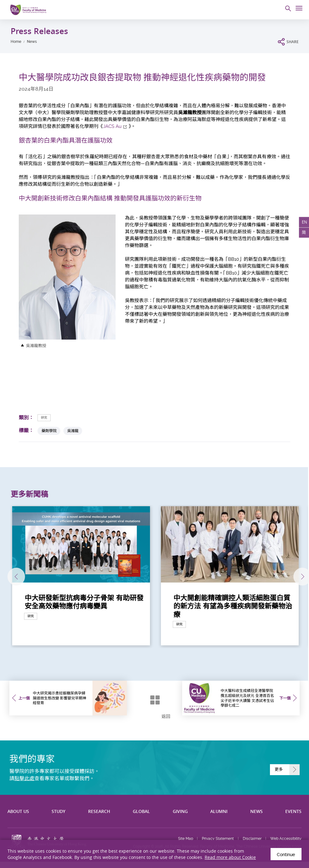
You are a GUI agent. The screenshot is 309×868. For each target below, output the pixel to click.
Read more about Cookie (230, 857)
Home (16, 42)
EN (304, 223)
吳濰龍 (73, 431)
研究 (44, 418)
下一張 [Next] (299, 576)
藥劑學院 (49, 431)
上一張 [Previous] (12, 576)
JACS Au (112, 126)
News (32, 42)
